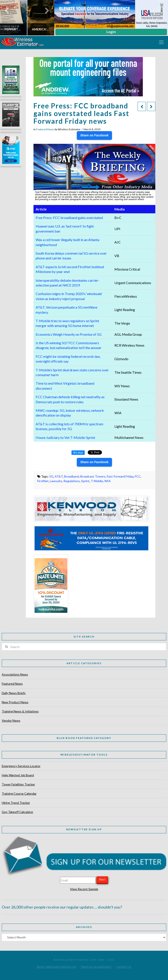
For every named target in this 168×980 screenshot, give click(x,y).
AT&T (59, 476)
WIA (108, 481)
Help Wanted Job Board (18, 775)
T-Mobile (97, 481)
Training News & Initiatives (20, 711)
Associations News (15, 674)
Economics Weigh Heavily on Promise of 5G (69, 334)
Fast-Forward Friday (120, 476)
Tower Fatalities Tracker (18, 784)
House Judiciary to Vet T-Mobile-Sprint (65, 437)
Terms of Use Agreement (96, 967)
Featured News (45, 129)
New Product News (15, 702)
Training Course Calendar (19, 793)
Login (111, 32)
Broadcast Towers (93, 476)
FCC (138, 476)
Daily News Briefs (14, 693)
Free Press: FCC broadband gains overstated (69, 218)
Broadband (72, 476)
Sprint (85, 481)
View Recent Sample (84, 889)
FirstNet (43, 481)
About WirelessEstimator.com (57, 967)
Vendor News (11, 720)
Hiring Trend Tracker (16, 803)
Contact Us (124, 967)
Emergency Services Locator (21, 766)
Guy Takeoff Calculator (17, 812)
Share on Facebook (94, 135)
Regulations (72, 481)
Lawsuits (56, 481)
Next (102, 879)
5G (51, 476)
